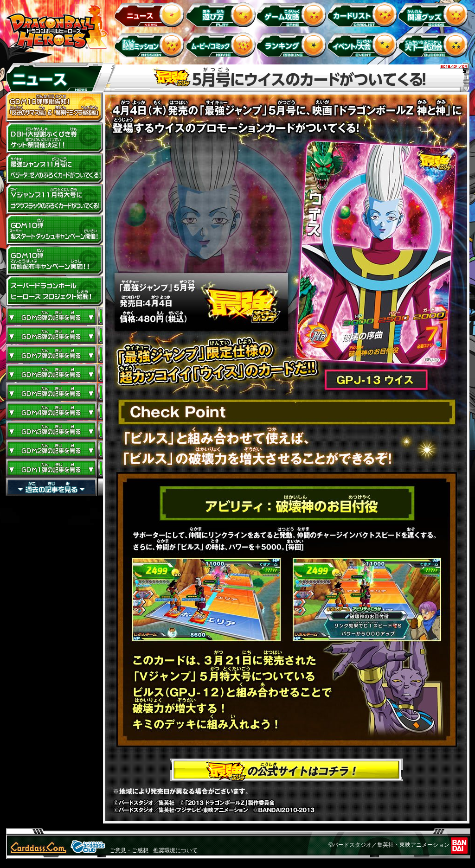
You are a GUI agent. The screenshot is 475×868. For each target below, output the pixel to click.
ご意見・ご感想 (129, 850)
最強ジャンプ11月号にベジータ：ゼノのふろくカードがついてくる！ (54, 169)
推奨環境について (175, 850)
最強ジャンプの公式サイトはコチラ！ (286, 770)
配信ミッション (151, 45)
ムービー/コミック (222, 45)
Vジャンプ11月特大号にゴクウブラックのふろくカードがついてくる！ (54, 199)
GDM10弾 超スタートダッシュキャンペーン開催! (54, 230)
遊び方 (222, 14)
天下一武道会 (435, 45)
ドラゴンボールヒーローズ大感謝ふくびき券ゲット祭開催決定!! (54, 138)
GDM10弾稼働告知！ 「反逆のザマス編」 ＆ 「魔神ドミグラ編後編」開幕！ (54, 108)
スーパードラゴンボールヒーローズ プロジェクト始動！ (54, 291)
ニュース (151, 14)
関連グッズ (435, 14)
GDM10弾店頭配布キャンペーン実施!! (54, 261)
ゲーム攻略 (293, 14)
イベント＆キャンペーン (364, 45)
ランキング (293, 45)
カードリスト (364, 14)
